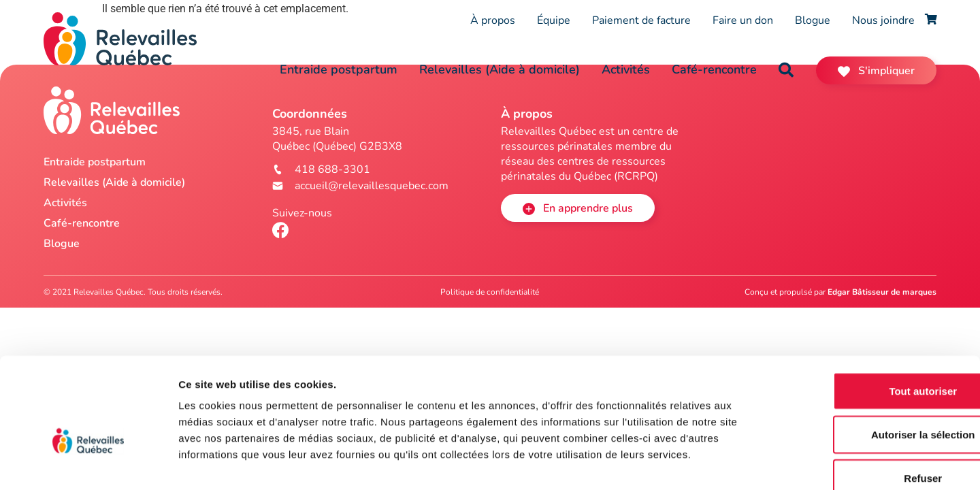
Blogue (813, 20)
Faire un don (743, 20)
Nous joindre (883, 20)
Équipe (554, 20)
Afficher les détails (750, 463)
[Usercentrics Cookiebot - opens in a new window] (88, 463)
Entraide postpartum (339, 69)
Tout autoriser (866, 313)
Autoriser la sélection (867, 357)
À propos (493, 20)
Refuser (866, 401)
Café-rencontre (714, 69)
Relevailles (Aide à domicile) (500, 69)
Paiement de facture (641, 20)
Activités (626, 69)
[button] (786, 70)
